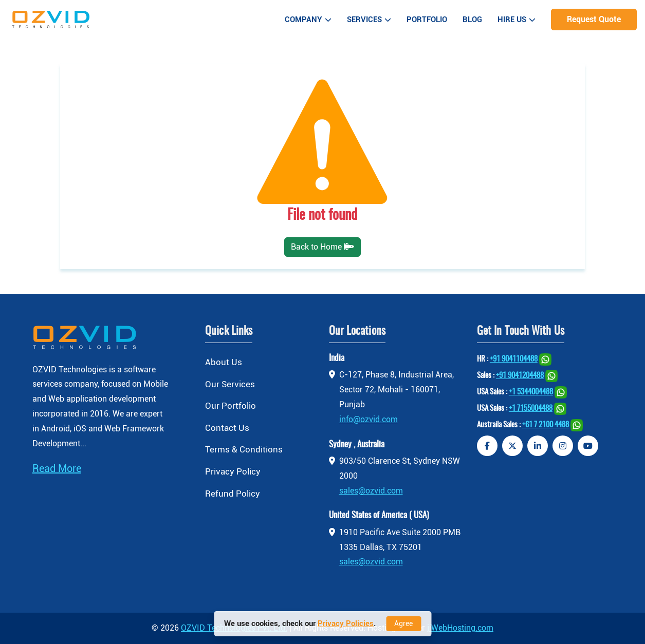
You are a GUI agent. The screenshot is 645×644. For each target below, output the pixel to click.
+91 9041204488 (520, 376)
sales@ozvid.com (371, 491)
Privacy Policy (233, 471)
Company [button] (308, 20)
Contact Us (227, 428)
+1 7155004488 (531, 409)
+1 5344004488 (531, 392)
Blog (472, 20)
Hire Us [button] (517, 20)
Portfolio (427, 20)
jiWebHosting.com (460, 628)
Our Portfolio (231, 406)
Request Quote (594, 19)
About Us (224, 362)
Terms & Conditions (244, 449)
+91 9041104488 (514, 359)
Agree (403, 623)
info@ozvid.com (368, 419)
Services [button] (369, 20)
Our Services (230, 384)
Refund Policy (233, 494)
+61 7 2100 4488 (546, 425)
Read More (57, 468)
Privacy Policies (346, 623)
